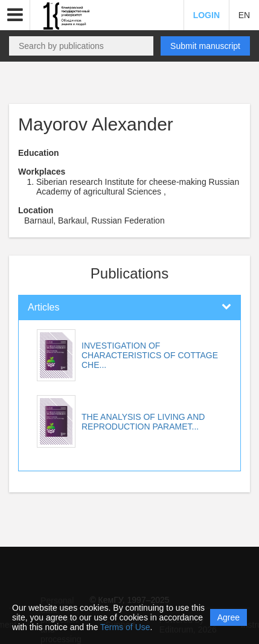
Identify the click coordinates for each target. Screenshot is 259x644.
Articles (43, 307)
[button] (15, 15)
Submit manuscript (205, 46)
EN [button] (244, 15)
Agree (229, 617)
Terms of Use (125, 627)
